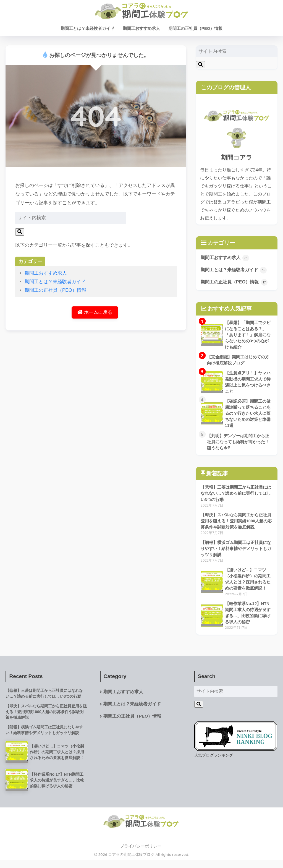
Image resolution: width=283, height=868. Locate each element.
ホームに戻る (95, 313)
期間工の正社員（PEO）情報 (196, 28)
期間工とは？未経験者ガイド (87, 28)
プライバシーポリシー (141, 854)
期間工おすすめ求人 (141, 28)
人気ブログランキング (214, 762)
